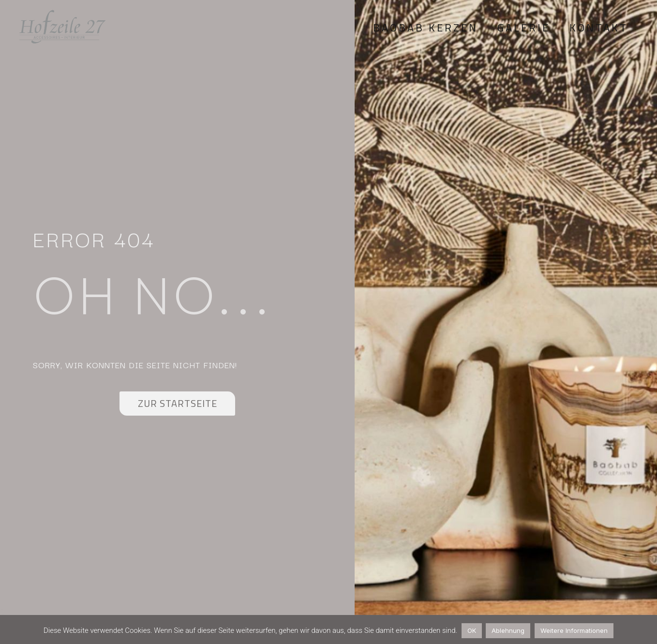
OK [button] (472, 630)
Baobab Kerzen (426, 28)
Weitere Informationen (574, 630)
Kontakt (599, 28)
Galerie (524, 28)
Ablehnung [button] (508, 630)
